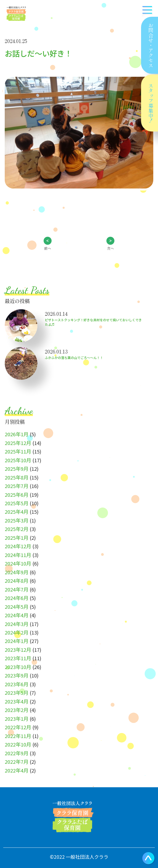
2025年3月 (17, 520)
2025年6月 (17, 494)
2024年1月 (17, 641)
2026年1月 (17, 434)
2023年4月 (17, 701)
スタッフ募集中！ (151, 103)
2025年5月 (17, 503)
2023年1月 (17, 718)
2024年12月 (18, 546)
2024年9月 (17, 572)
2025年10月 (18, 460)
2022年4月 (17, 770)
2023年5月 (17, 692)
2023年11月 (18, 658)
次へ (110, 248)
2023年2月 (17, 710)
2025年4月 (17, 511)
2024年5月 (17, 606)
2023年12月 (18, 649)
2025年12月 (18, 443)
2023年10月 (18, 667)
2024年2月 (17, 632)
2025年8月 (17, 477)
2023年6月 (17, 684)
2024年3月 (17, 624)
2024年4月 (17, 615)
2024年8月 (17, 580)
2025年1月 (17, 537)
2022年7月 (17, 761)
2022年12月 (18, 727)
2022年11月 (18, 736)
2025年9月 (17, 468)
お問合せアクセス (151, 45)
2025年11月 (18, 451)
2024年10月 (18, 563)
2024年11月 (18, 555)
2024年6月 (17, 598)
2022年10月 (18, 744)
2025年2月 (17, 529)
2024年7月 (17, 589)
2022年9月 (17, 753)
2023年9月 (17, 675)
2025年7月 (17, 486)
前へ (48, 248)
